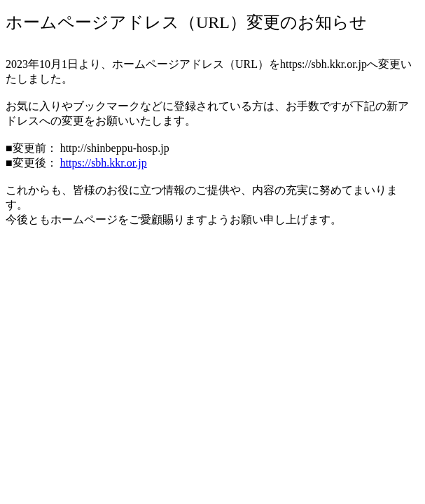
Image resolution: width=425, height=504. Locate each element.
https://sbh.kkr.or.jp (104, 163)
